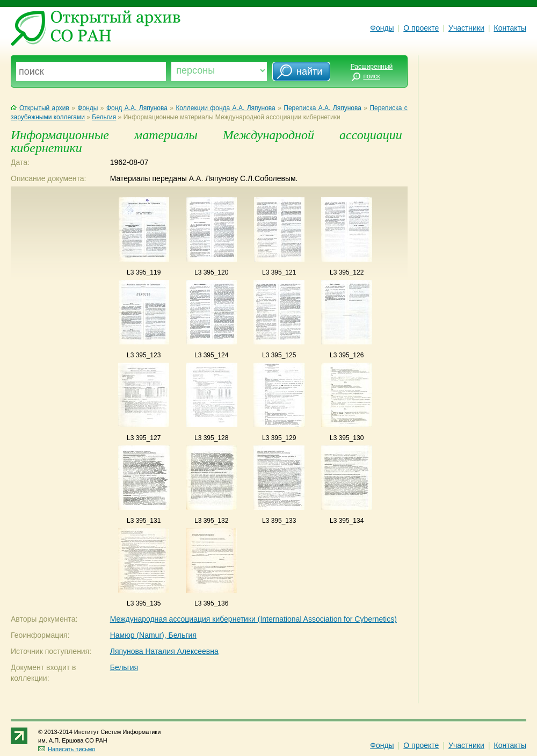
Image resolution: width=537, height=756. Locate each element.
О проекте (421, 28)
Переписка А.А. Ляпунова (322, 108)
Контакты (510, 28)
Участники (466, 28)
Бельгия (104, 117)
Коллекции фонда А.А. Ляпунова (225, 108)
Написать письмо (67, 749)
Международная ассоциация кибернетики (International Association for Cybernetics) (253, 619)
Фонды (382, 28)
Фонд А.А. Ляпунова (137, 108)
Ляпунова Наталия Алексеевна (164, 651)
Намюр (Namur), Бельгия (153, 635)
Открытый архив (40, 108)
